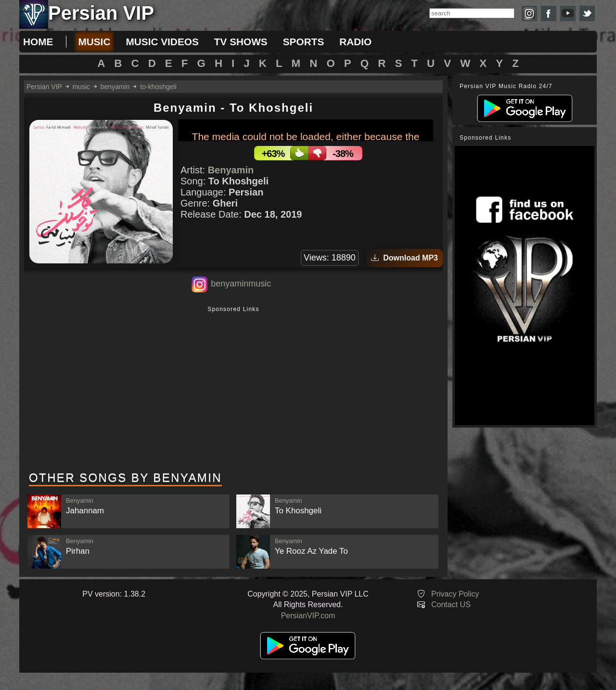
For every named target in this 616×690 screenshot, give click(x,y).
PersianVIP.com (308, 616)
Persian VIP (44, 87)
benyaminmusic (241, 284)
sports (304, 42)
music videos (162, 42)
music (94, 42)
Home (38, 42)
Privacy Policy (455, 594)
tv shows (241, 42)
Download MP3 (404, 258)
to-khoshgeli (158, 87)
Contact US (451, 605)
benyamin (115, 87)
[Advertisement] (233, 390)
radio (355, 42)
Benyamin (231, 170)
